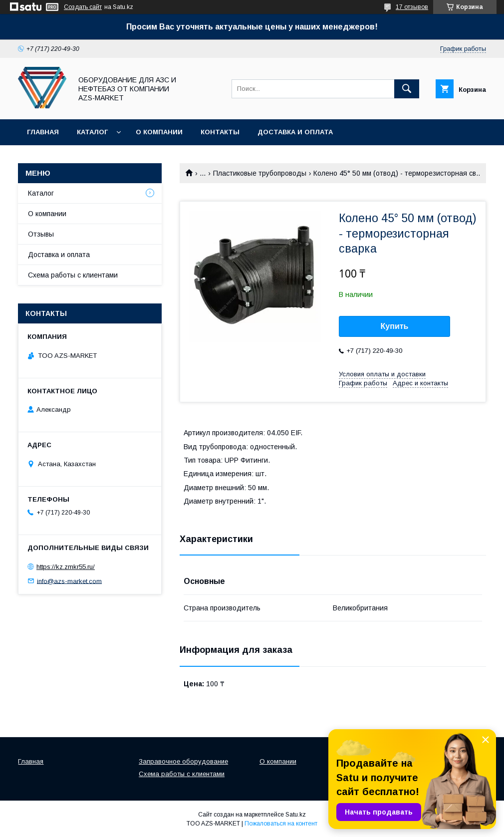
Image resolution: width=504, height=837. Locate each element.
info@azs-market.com (69, 581)
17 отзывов (412, 7)
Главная (43, 132)
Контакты (220, 132)
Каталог (92, 132)
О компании (159, 132)
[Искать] (407, 89)
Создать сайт (83, 7)
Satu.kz (296, 815)
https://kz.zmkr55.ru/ (66, 567)
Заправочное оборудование (183, 761)
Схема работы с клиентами (73, 275)
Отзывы (41, 234)
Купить (395, 326)
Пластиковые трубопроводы (260, 173)
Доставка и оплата (295, 132)
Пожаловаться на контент (281, 824)
